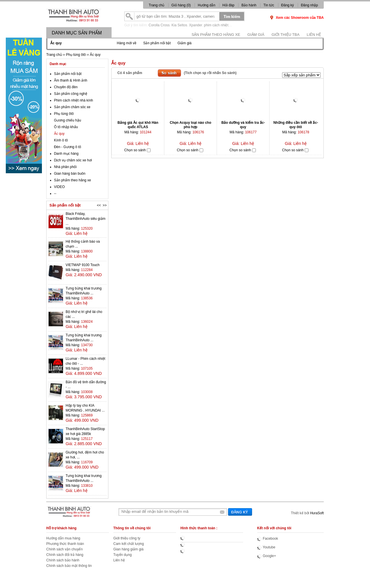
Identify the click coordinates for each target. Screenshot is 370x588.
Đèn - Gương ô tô (68, 147)
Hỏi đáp (228, 5)
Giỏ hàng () (182, 5)
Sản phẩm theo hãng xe (216, 35)
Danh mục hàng (66, 154)
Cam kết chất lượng (129, 544)
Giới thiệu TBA (285, 35)
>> (105, 205)
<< (99, 205)
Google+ (267, 556)
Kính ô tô (61, 140)
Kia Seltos (179, 25)
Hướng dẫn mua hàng (63, 538)
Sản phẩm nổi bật (157, 43)
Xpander (196, 25)
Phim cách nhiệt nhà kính (74, 100)
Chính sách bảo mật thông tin (69, 566)
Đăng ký (288, 5)
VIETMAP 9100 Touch (83, 265)
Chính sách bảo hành (63, 560)
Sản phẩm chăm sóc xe (72, 107)
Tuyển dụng (123, 555)
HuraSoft (317, 513)
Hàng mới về (127, 43)
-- (55, 193)
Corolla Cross (159, 25)
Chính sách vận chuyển (64, 549)
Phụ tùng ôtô (64, 114)
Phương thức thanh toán (65, 544)
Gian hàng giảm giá (128, 549)
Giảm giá (256, 35)
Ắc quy (59, 134)
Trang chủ (157, 5)
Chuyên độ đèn (66, 87)
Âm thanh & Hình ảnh (71, 80)
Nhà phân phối (65, 167)
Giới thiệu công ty (127, 538)
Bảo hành (249, 5)
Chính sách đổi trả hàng (65, 555)
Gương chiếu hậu (68, 120)
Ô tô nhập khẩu (66, 127)
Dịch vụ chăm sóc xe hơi (73, 160)
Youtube (266, 547)
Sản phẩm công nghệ (71, 94)
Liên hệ (314, 35)
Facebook (268, 539)
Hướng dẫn (207, 5)
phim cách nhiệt (216, 25)
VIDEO (59, 187)
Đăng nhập (309, 5)
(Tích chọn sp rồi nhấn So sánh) (210, 73)
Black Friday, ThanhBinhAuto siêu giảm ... (86, 219)
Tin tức (269, 5)
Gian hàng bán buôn (70, 174)
